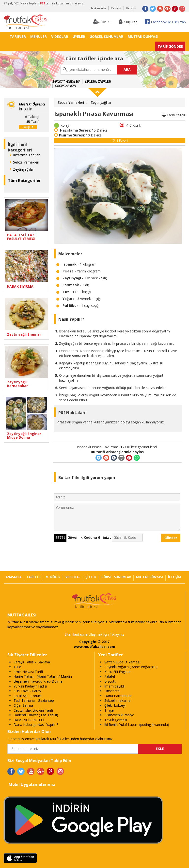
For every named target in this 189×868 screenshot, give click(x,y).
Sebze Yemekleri (26, 162)
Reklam (116, 8)
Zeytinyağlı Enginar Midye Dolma (24, 436)
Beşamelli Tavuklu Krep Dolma (38, 681)
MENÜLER (39, 37)
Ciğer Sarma (23, 705)
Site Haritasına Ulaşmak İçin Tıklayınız (94, 634)
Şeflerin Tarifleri (98, 82)
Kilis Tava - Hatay (27, 691)
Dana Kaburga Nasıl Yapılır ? (36, 725)
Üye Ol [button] (102, 22)
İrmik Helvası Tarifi (28, 672)
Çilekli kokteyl (115, 705)
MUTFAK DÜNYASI (143, 37)
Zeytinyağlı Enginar (24, 334)
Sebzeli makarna (117, 700)
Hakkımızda (98, 8)
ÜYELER (79, 37)
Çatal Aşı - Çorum (27, 696)
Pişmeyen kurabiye (119, 715)
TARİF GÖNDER (170, 46)
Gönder (171, 538)
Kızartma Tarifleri (27, 155)
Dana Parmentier (118, 696)
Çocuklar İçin (66, 86)
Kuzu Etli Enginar (118, 672)
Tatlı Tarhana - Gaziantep (34, 700)
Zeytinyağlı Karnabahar (17, 384)
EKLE (160, 749)
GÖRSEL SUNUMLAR (106, 37)
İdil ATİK (32, 107)
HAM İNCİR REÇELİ (29, 720)
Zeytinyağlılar (24, 169)
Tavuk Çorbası (116, 720)
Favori (120, 141)
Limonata (112, 691)
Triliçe (109, 710)
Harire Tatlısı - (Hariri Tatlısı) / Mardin (43, 676)
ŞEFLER (91, 577)
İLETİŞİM (174, 577)
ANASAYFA (14, 577)
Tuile (17, 667)
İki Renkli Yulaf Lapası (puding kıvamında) (137, 725)
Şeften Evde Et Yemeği (122, 662)
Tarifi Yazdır (174, 115)
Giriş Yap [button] (128, 22)
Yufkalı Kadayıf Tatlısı (30, 686)
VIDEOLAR (60, 37)
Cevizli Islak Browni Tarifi (33, 710)
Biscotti (110, 681)
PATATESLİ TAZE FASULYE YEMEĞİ (22, 237)
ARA (127, 69)
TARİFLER (18, 37)
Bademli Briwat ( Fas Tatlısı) (36, 715)
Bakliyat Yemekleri (66, 82)
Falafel (110, 676)
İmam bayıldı (114, 686)
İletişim (131, 8)
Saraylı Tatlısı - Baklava (32, 662)
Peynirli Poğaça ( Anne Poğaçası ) (131, 667)
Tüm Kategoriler (24, 180)
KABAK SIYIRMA (20, 286)
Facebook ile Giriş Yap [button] (165, 22)
